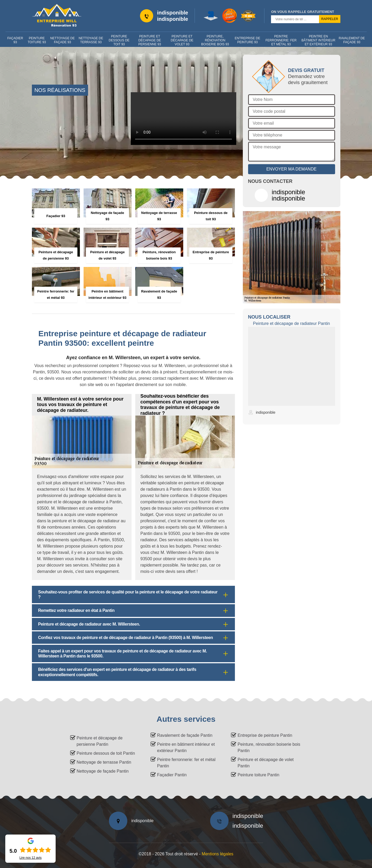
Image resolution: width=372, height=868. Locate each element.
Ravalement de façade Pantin (185, 735)
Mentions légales (218, 854)
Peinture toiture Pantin (258, 775)
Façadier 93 (15, 40)
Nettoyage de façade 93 (63, 40)
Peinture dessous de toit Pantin (106, 753)
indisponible (173, 13)
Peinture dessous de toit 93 (119, 40)
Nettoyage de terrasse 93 (91, 40)
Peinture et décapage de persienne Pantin (100, 741)
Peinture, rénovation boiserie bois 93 (215, 40)
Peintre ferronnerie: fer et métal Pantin (186, 763)
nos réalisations (60, 90)
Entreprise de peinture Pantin (265, 735)
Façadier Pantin (172, 775)
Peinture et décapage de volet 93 (182, 40)
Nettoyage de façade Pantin (103, 771)
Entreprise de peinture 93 (247, 40)
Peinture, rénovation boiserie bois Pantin (269, 747)
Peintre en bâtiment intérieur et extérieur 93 (318, 40)
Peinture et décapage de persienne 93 (150, 40)
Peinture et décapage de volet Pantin (266, 763)
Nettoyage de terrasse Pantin (104, 762)
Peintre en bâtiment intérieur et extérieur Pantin (186, 747)
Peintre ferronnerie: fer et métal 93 (281, 40)
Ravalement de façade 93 (352, 40)
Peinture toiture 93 (37, 40)
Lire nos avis (31, 858)
